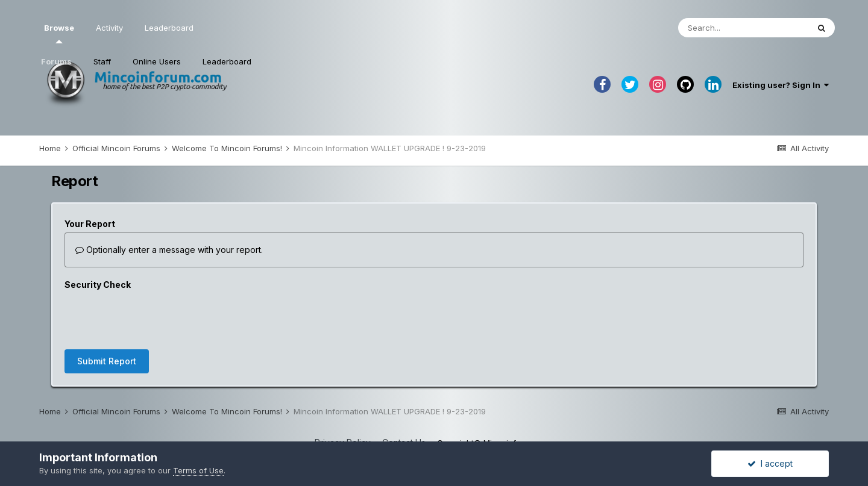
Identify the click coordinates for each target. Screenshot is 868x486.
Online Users (157, 61)
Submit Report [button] (107, 361)
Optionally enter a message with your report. (169, 250)
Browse (59, 33)
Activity (109, 28)
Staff (102, 61)
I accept (770, 463)
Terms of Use (198, 470)
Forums (56, 61)
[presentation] (156, 317)
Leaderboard (227, 61)
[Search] (743, 28)
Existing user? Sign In (781, 85)
